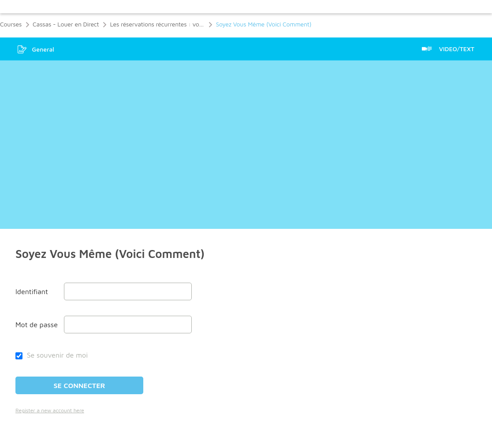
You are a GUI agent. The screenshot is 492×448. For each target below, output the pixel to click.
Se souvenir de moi (52, 355)
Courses (11, 24)
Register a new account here (50, 410)
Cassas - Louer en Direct (66, 24)
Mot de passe (37, 325)
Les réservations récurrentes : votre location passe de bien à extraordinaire (157, 24)
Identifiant (32, 291)
